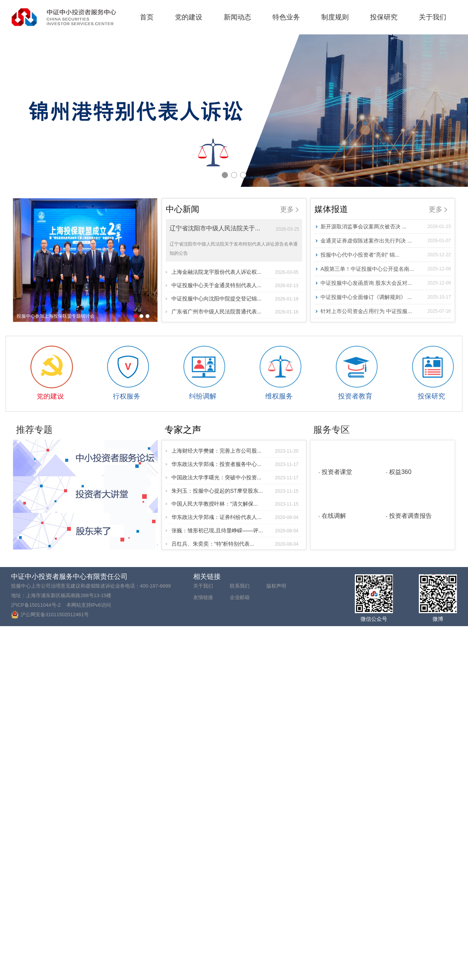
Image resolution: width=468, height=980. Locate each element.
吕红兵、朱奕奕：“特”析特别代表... (235, 544)
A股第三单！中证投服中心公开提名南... (386, 269)
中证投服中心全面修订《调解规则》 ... (386, 297)
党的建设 (189, 17)
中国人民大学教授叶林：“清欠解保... (235, 504)
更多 (289, 209)
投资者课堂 (337, 472)
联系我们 (240, 586)
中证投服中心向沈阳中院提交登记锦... (235, 299)
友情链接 (203, 597)
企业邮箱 (240, 597)
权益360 (400, 472)
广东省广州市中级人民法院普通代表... (235, 312)
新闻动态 (237, 17)
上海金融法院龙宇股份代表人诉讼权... (235, 272)
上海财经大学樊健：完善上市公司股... (235, 451)
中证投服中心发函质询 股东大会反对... (386, 283)
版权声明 (276, 586)
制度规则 (335, 17)
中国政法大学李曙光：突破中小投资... (235, 477)
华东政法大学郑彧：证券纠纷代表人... (235, 517)
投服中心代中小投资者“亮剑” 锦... (386, 255)
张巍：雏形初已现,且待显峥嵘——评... (235, 530)
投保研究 (384, 17)
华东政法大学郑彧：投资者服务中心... (235, 464)
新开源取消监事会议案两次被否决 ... (386, 227)
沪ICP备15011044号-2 (36, 605)
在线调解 (334, 516)
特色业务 (286, 17)
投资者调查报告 (410, 516)
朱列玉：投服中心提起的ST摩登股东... (235, 491)
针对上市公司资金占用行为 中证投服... (386, 311)
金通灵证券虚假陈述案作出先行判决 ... (386, 241)
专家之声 (183, 430)
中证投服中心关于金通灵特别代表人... (235, 285)
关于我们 (433, 17)
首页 (147, 17)
